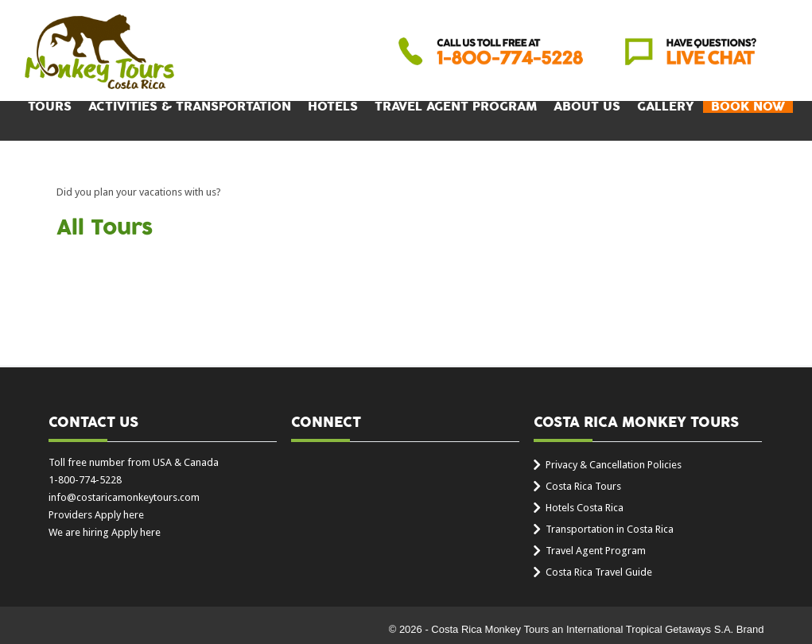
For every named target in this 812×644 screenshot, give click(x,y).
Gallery (666, 107)
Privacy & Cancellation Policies (614, 465)
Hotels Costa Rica (585, 508)
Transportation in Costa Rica (610, 529)
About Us (587, 107)
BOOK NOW (748, 107)
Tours (50, 107)
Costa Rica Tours (583, 486)
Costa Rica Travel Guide (599, 572)
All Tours (105, 228)
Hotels (333, 107)
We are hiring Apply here (105, 532)
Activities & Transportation (190, 107)
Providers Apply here (96, 515)
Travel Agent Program (456, 107)
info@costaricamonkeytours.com (124, 497)
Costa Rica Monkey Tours (99, 53)
